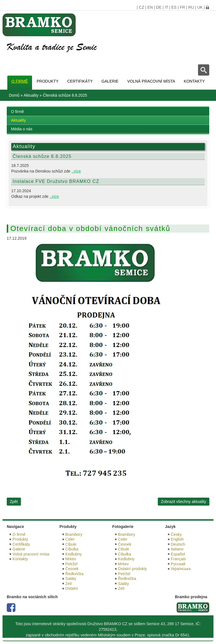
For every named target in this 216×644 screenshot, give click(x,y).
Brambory (74, 534)
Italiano (177, 549)
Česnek (72, 569)
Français (178, 559)
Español (178, 554)
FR (182, 7)
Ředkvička (74, 574)
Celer (70, 539)
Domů (14, 95)
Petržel (71, 564)
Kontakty (194, 81)
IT (166, 7)
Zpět (14, 502)
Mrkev (71, 559)
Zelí (68, 584)
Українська (181, 569)
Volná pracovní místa (151, 81)
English (177, 539)
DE (159, 7)
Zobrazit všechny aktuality (184, 502)
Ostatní (72, 588)
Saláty (71, 579)
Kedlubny (73, 554)
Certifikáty (80, 81)
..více (76, 171)
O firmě (20, 81)
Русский (178, 564)
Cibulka (72, 549)
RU (191, 7)
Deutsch (178, 544)
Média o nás (22, 129)
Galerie (110, 81)
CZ (142, 7)
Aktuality (31, 95)
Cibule (71, 544)
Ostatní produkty (133, 569)
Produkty (48, 81)
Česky (176, 534)
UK (200, 7)
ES (174, 7)
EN (150, 7)
